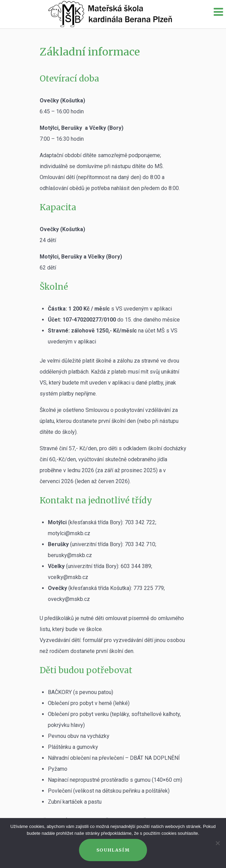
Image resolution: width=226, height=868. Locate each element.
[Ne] (217, 843)
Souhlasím (113, 850)
